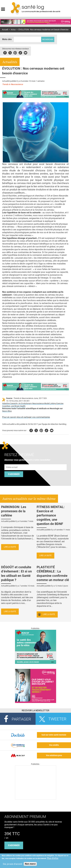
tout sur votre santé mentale (54, 735)
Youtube (52, 430)
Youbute (26, 52)
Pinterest (15, 52)
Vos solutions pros (54, 755)
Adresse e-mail (12, 463)
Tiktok (20, 52)
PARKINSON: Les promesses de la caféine (14, 511)
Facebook (5, 52)
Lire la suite (10, 547)
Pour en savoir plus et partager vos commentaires (26, 417)
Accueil (5, 30)
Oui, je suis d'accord (12, 864)
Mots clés (7, 39)
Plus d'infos (53, 858)
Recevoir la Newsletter (35, 710)
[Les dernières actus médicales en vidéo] (36, 799)
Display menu (3, 9)
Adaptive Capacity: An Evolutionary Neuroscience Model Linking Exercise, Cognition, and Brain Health (33, 405)
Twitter (10, 52)
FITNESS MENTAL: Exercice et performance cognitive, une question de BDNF (51, 515)
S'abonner (14, 474)
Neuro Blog (7, 411)
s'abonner (14, 845)
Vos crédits (54, 745)
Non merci (30, 864)
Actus (13, 30)
